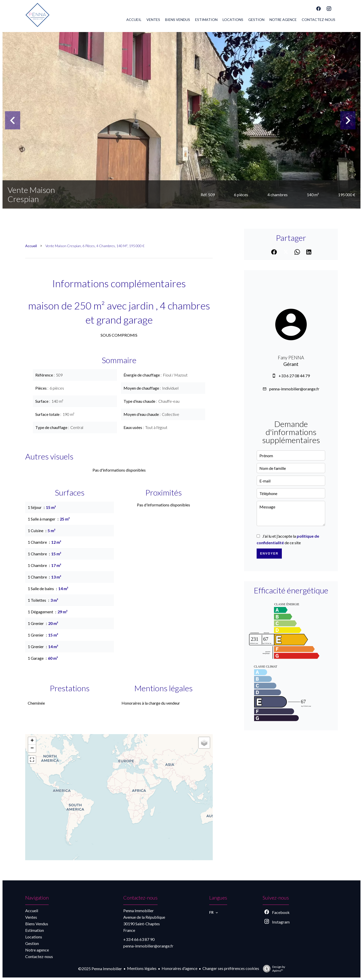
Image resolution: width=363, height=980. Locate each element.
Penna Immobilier (139, 911)
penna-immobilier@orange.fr (294, 389)
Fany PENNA (291, 358)
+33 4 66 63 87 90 (139, 939)
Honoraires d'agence (179, 968)
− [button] (32, 748)
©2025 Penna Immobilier (100, 969)
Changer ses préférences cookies (231, 968)
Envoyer (269, 554)
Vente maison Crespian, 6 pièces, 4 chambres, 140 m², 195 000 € (95, 246)
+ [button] (32, 741)
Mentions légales (142, 968)
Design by (273, 969)
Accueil (31, 246)
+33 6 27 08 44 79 (294, 376)
